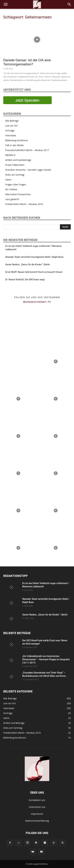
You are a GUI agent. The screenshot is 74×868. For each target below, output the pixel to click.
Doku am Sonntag (15, 175)
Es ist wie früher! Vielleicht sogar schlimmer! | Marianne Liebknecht (33, 248)
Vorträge (10, 131)
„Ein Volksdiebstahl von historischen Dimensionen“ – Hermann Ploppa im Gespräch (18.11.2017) (46, 659)
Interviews (11, 135)
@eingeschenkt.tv (37, 302)
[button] (6, 4)
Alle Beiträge (12, 121)
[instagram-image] (18, 324)
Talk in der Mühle (14, 145)
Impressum (37, 814)
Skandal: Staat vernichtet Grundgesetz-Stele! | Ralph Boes (34, 257)
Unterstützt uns (37, 807)
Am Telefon (11, 189)
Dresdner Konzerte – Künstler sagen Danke (28, 170)
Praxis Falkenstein (15, 165)
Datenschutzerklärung (37, 821)
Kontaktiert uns (37, 800)
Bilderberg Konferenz (17, 140)
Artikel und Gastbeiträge (18, 160)
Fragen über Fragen (16, 184)
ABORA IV (10, 155)
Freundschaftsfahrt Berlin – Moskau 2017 (27, 150)
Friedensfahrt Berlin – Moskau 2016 (24, 204)
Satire (8, 180)
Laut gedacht (12, 199)
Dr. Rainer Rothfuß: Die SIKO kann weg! (25, 280)
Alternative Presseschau (18, 194)
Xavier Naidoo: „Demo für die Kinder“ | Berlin (28, 264)
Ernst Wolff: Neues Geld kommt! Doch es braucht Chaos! (34, 272)
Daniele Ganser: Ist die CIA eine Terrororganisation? (27, 62)
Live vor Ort (11, 126)
